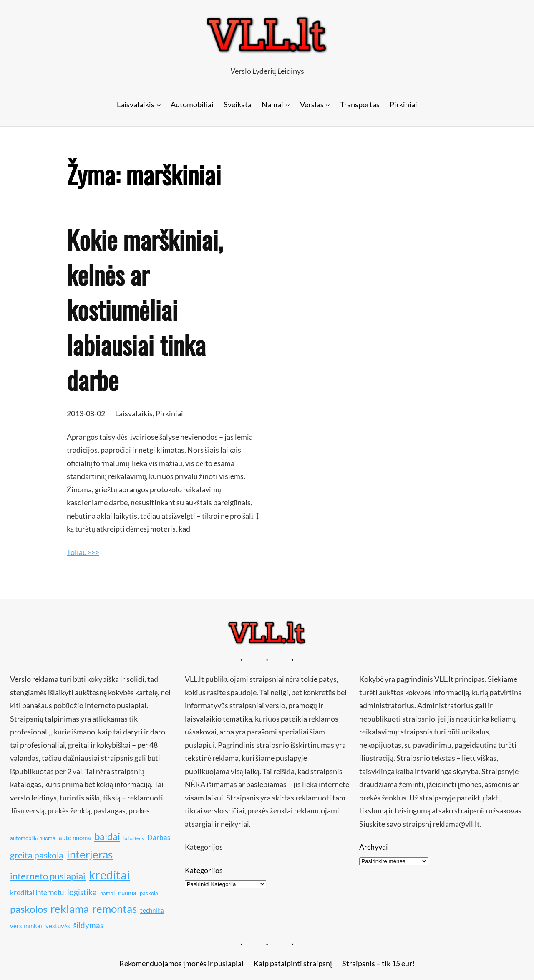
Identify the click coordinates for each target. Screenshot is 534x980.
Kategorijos (204, 870)
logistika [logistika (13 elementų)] (82, 892)
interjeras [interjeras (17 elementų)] (90, 855)
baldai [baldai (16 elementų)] (107, 836)
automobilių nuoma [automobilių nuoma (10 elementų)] (33, 838)
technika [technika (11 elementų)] (152, 910)
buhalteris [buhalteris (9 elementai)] (134, 838)
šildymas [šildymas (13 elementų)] (89, 925)
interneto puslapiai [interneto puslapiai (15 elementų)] (48, 876)
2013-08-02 (86, 413)
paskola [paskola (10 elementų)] (149, 893)
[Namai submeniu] (288, 105)
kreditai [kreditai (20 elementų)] (109, 875)
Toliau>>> (83, 552)
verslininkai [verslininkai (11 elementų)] (26, 926)
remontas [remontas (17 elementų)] (115, 909)
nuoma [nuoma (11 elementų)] (127, 893)
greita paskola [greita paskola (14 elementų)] (37, 855)
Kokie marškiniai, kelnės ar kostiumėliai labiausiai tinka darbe (145, 309)
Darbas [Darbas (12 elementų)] (159, 837)
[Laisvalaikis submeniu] (159, 105)
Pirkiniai (169, 413)
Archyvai (374, 847)
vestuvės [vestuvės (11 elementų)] (58, 926)
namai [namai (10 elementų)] (107, 893)
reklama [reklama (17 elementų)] (70, 909)
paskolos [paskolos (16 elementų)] (29, 909)
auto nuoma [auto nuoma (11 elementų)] (75, 838)
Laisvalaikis (134, 413)
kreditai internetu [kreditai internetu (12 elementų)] (37, 893)
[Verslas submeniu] (328, 105)
